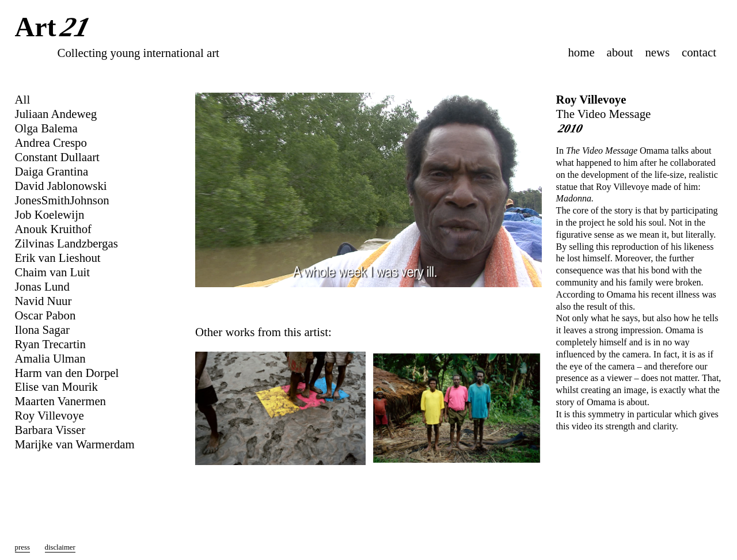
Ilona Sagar (42, 329)
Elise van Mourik (56, 386)
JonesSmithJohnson (62, 200)
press (22, 547)
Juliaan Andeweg (56, 114)
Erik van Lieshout (58, 258)
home (581, 52)
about (620, 52)
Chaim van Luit (53, 272)
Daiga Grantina (52, 171)
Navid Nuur (43, 301)
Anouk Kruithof (53, 229)
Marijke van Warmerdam (75, 444)
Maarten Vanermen (60, 401)
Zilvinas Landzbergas (67, 243)
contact (699, 52)
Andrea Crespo (51, 142)
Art (55, 28)
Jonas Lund (42, 286)
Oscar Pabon (45, 315)
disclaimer (60, 547)
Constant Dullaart (57, 157)
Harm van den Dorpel (67, 373)
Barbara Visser (50, 430)
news (657, 52)
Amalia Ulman (50, 358)
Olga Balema (46, 128)
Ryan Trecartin (50, 344)
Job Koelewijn (50, 214)
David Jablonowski (61, 186)
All (23, 99)
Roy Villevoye (591, 99)
